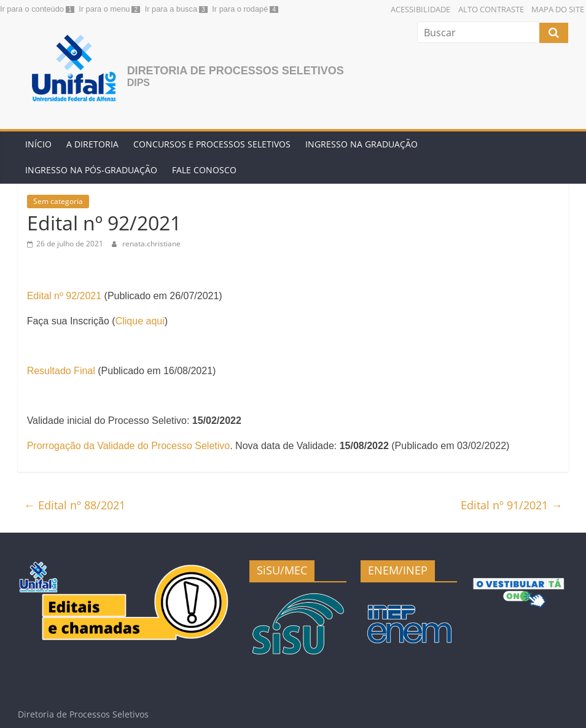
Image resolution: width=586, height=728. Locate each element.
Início (38, 144)
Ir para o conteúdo (32, 9)
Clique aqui (140, 321)
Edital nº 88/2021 (75, 505)
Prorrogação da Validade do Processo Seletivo (129, 446)
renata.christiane (151, 244)
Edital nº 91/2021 (511, 505)
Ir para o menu (104, 9)
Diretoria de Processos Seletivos (236, 71)
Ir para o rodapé (240, 9)
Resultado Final (61, 371)
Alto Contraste (491, 9)
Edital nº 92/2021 (64, 296)
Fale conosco (204, 170)
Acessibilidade (420, 9)
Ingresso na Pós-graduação (91, 170)
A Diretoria (92, 144)
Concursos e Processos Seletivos (212, 144)
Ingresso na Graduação (361, 144)
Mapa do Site (558, 9)
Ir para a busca (171, 9)
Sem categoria (58, 201)
